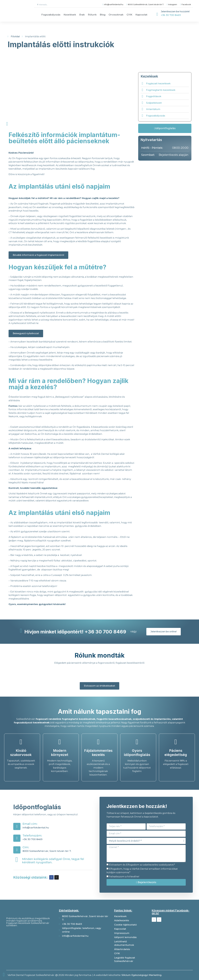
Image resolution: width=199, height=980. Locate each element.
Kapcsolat (141, 15)
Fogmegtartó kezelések (161, 90)
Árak (82, 15)
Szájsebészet (154, 103)
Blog (103, 15)
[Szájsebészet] (142, 103)
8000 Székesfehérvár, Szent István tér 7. (47, 851)
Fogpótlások (154, 96)
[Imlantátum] (142, 109)
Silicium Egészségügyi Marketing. (142, 975)
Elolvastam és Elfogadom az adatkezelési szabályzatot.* (142, 865)
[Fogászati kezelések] (142, 84)
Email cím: (30, 824)
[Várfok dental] (30, 943)
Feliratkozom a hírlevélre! (124, 877)
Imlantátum (153, 109)
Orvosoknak (116, 15)
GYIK (129, 15)
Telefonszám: (32, 836)
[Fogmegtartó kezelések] (142, 90)
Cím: (26, 847)
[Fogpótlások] (142, 96)
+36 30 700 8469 (171, 15)
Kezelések (70, 15)
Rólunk (92, 15)
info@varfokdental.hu (36, 828)
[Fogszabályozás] (142, 116)
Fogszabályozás (51, 15)
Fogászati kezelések (158, 83)
